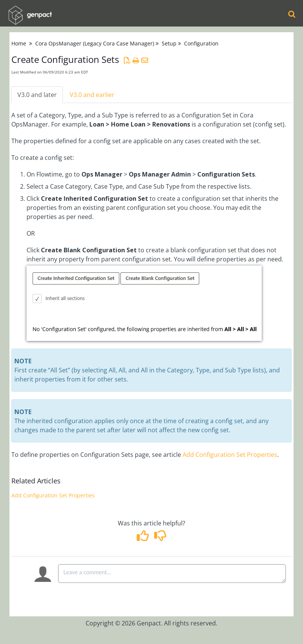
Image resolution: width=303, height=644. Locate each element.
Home (19, 43)
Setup (169, 43)
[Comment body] (172, 574)
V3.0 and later (37, 95)
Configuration (201, 43)
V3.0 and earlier (92, 95)
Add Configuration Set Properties (230, 455)
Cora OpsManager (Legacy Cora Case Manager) (95, 43)
